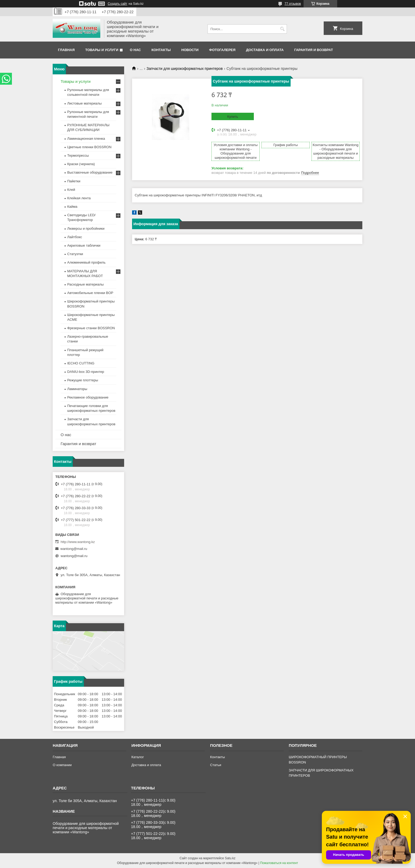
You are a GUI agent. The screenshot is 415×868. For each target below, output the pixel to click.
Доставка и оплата (265, 50)
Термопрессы (78, 155)
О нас (136, 50)
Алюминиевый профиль (86, 262)
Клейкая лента (79, 198)
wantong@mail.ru (74, 549)
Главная (66, 50)
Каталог (137, 757)
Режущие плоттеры (83, 380)
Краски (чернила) (81, 164)
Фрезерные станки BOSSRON (91, 328)
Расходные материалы (85, 284)
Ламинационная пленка (86, 139)
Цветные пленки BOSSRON (89, 147)
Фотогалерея (222, 50)
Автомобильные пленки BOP (90, 293)
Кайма (72, 207)
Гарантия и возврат (314, 50)
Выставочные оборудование (90, 172)
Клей (71, 190)
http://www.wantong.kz (78, 542)
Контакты (161, 50)
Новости (190, 50)
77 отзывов (293, 4)
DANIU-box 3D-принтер (86, 372)
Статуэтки (75, 254)
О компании (62, 765)
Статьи (216, 765)
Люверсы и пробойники (86, 229)
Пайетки (74, 181)
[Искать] (282, 29)
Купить (233, 117)
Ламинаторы (77, 389)
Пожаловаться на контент (279, 863)
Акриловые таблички (84, 245)
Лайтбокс (75, 237)
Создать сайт (118, 4)
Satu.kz (230, 858)
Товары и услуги (102, 50)
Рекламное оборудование (88, 397)
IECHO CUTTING (81, 363)
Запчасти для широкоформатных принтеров (185, 69)
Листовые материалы (84, 103)
